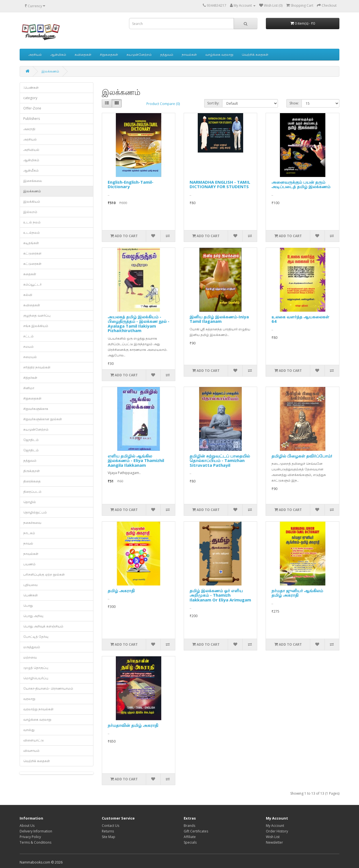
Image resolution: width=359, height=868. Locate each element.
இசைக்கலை (33, 181)
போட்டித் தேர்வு (36, 637)
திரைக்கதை (32, 481)
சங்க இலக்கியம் (36, 326)
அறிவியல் (31, 150)
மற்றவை (30, 657)
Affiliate (190, 837)
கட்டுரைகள (32, 253)
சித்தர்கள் (30, 378)
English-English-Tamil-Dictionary (131, 184)
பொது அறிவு (33, 616)
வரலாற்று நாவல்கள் (38, 709)
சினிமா (29, 388)
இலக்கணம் (50, 71)
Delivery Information (36, 831)
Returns (108, 831)
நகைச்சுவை (32, 523)
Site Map (109, 837)
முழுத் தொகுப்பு (36, 668)
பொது (28, 606)
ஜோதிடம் (31, 450)
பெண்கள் (31, 595)
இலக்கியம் (32, 201)
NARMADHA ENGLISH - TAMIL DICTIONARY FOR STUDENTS (220, 184)
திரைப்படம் (32, 492)
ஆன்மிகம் (58, 54)
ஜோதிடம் (31, 440)
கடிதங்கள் (31, 243)
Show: (294, 103)
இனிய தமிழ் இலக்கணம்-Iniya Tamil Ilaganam (219, 319)
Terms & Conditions (35, 842)
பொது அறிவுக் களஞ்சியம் (43, 626)
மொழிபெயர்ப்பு (36, 678)
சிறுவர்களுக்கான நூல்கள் (43, 419)
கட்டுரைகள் (32, 264)
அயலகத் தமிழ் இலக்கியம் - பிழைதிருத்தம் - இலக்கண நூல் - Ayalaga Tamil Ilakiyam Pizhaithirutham (139, 324)
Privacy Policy (30, 837)
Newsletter (274, 842)
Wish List (273, 837)
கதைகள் (30, 274)
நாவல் (28, 543)
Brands (189, 826)
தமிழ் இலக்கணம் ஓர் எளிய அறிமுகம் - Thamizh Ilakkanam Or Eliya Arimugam (220, 595)
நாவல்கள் (189, 54)
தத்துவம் (167, 54)
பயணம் (29, 564)
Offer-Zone (32, 108)
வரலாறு (29, 699)
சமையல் (30, 357)
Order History (277, 831)
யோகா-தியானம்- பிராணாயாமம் (48, 688)
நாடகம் (29, 533)
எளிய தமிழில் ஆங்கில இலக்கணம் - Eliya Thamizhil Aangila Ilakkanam (136, 460)
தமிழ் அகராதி (121, 591)
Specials (190, 842)
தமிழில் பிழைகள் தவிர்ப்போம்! (302, 456)
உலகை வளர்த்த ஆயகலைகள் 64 (300, 319)
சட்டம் (28, 336)
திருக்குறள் (32, 471)
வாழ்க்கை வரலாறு (219, 54)
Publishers (32, 119)
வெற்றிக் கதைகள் (255, 54)
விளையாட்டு (34, 740)
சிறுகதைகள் (109, 54)
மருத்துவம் (32, 647)
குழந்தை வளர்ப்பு (37, 315)
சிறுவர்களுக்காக (36, 409)
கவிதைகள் (83, 54)
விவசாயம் (31, 751)
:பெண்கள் (31, 88)
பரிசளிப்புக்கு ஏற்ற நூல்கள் (44, 574)
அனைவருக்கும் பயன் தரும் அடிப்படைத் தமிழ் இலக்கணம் (301, 184)
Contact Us (111, 826)
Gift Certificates (196, 831)
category (30, 98)
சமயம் (28, 347)
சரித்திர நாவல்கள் (37, 367)
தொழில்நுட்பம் (35, 512)
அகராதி (29, 129)
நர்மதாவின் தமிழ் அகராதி (133, 725)
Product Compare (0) (163, 104)
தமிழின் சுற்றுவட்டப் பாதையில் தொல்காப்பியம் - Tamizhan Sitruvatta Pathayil (220, 460)
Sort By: (213, 103)
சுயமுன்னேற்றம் (139, 54)
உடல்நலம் (32, 233)
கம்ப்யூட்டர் (32, 284)
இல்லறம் (30, 212)
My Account (275, 826)
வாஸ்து (29, 730)
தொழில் (30, 502)
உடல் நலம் (32, 222)
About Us (27, 826)
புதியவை (30, 585)
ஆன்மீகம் (31, 170)
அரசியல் (35, 54)
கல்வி (28, 295)
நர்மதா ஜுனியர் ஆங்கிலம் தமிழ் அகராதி (297, 593)
